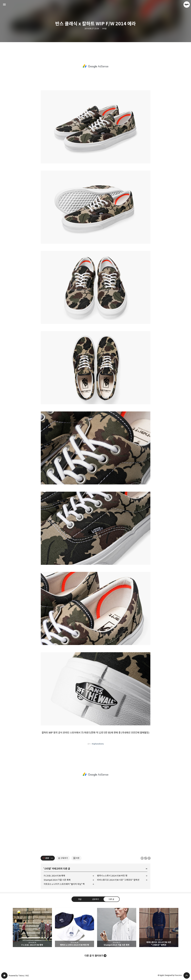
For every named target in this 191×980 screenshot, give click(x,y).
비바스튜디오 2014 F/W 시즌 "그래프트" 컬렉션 (118, 880)
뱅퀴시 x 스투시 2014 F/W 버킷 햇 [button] (75, 927)
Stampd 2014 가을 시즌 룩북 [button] (117, 927)
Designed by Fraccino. (173, 975)
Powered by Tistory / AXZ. (19, 976)
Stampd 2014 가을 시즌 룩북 (57, 880)
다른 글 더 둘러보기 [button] (94, 956)
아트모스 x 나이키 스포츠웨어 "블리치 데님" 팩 (64, 884)
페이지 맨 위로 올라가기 (187, 975)
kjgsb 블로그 (4, 975)
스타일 (104, 29)
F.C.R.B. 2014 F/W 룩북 (54, 876)
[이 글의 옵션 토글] (52, 858)
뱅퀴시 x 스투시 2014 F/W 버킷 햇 (112, 876)
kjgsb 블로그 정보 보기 (187, 5)
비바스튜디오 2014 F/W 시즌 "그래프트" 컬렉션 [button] (159, 927)
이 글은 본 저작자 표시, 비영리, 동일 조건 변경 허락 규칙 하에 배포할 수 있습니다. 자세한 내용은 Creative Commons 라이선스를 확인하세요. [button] (146, 858)
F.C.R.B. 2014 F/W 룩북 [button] (32, 927)
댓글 (80, 899)
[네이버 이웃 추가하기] (76, 858)
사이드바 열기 (4, 5)
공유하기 (95, 899)
